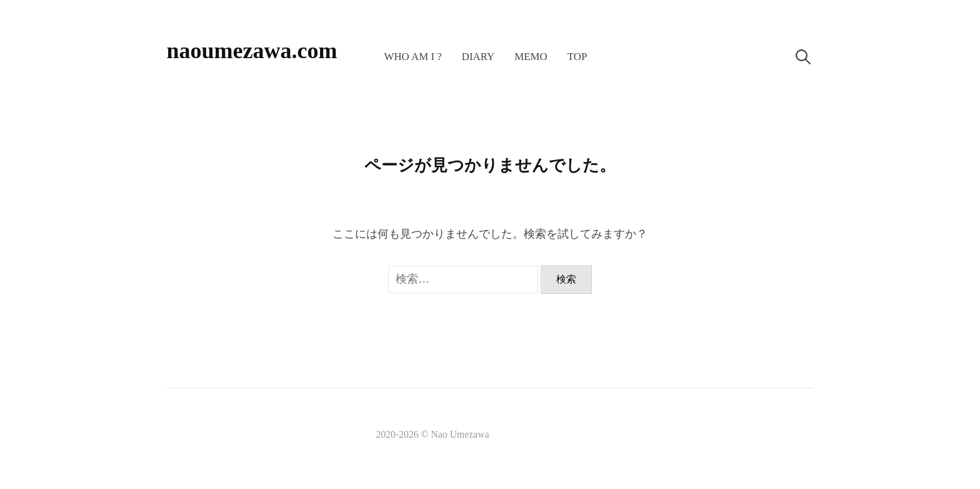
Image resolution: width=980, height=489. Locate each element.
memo (531, 57)
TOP (577, 57)
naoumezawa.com (252, 51)
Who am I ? (412, 57)
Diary (478, 57)
